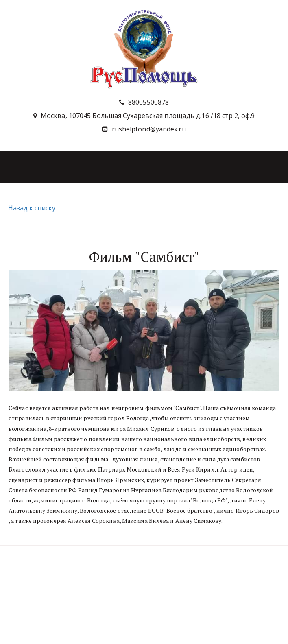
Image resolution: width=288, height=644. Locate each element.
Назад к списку (31, 208)
